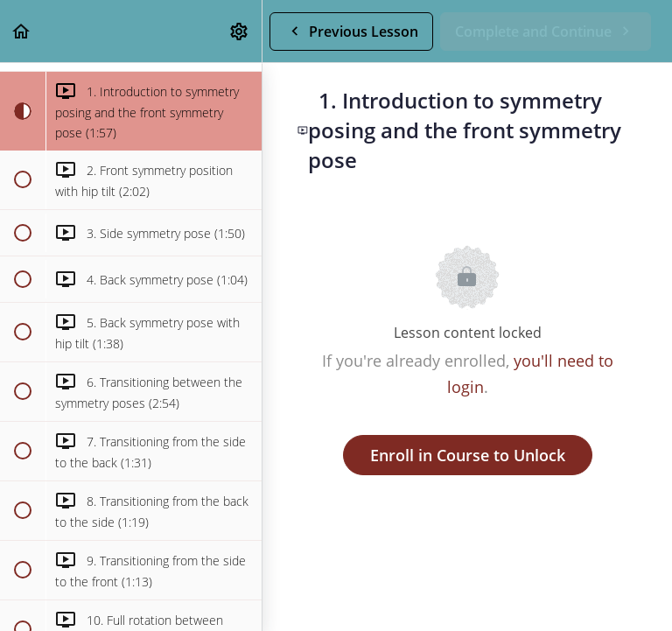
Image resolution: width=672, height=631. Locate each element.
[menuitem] (240, 31)
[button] (22, 31)
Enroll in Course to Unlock (468, 455)
